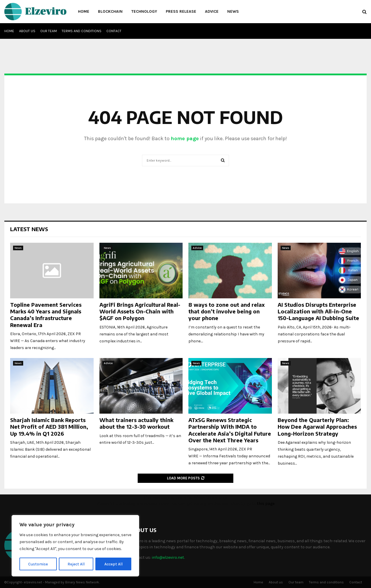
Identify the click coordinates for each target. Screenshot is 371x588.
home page (185, 138)
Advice (212, 11)
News (233, 11)
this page (266, 504)
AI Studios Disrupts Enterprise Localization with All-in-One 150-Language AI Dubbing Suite (318, 311)
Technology (144, 11)
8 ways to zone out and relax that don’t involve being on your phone (227, 311)
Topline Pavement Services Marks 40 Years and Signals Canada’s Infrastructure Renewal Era (46, 315)
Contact (114, 31)
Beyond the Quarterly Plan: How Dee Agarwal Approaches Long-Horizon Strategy (317, 427)
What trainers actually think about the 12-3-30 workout (136, 423)
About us (27, 31)
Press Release (181, 11)
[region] (75, 546)
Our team (49, 31)
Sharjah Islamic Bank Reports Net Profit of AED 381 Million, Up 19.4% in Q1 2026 (49, 427)
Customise (38, 564)
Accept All (113, 564)
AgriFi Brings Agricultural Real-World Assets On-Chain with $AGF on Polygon (140, 311)
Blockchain (110, 11)
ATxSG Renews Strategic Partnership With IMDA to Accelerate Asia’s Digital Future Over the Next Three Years (230, 430)
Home (84, 11)
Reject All (76, 564)
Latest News (29, 229)
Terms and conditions (82, 31)
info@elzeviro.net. (168, 557)
